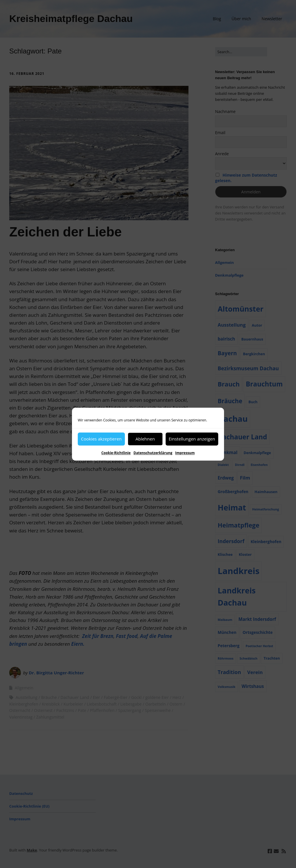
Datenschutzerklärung (153, 453)
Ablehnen (145, 439)
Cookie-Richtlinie (116, 453)
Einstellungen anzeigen (192, 439)
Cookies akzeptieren (101, 439)
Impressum (185, 453)
